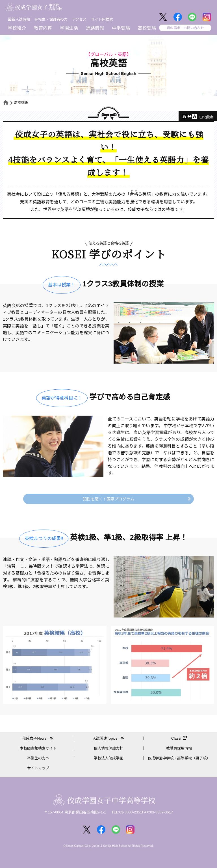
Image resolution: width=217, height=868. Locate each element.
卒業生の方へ (38, 758)
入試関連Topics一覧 (109, 738)
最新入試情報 (19, 19)
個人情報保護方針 (108, 748)
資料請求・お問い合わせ (185, 28)
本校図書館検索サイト (38, 748)
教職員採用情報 (179, 748)
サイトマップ (38, 768)
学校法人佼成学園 (108, 758)
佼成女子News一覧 (38, 738)
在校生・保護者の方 (51, 19)
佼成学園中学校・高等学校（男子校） (179, 758)
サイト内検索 (102, 19)
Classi (176, 738)
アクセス (79, 19)
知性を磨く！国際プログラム (108, 499)
